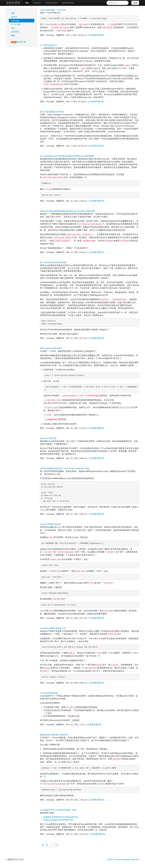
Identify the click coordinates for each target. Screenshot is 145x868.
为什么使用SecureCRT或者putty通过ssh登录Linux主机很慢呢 (67, 156)
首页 (13, 13)
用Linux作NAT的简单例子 (51, 348)
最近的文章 (18, 42)
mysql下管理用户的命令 (50, 524)
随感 (13, 35)
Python (14, 17)
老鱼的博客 (13, 3)
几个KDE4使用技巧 (48, 45)
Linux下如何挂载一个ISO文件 (53, 10)
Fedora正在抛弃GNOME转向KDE (58, 820)
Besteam (37, 3)
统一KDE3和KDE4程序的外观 (53, 262)
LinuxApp (15, 21)
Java (13, 28)
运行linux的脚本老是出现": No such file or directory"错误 (65, 468)
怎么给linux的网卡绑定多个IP (53, 628)
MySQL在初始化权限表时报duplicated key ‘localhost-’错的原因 (67, 211)
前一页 (45, 845)
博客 (27, 3)
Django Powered (131, 859)
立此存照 (15, 32)
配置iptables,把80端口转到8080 (54, 735)
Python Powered (114, 859)
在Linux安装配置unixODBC (52, 112)
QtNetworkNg (68, 3)
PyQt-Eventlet (51, 3)
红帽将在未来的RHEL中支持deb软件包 (61, 817)
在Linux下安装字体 (48, 438)
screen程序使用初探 (49, 693)
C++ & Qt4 (16, 24)
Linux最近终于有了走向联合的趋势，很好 (58, 810)
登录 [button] (135, 3)
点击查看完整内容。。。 (99, 35)
